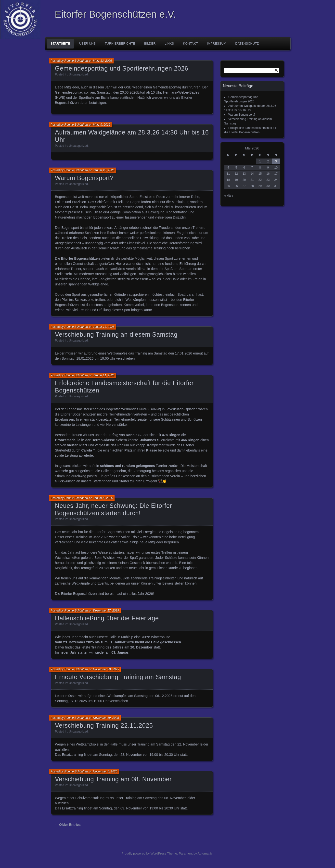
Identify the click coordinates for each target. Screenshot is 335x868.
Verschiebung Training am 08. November (113, 779)
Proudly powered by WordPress (144, 853)
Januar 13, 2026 (104, 327)
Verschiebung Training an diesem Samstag (116, 334)
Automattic (205, 853)
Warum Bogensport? (84, 178)
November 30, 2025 (106, 669)
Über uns (87, 43)
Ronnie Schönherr (76, 61)
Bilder (150, 43)
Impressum (217, 43)
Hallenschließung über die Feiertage (107, 618)
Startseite (60, 43)
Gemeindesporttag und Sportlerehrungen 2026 (122, 68)
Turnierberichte (120, 43)
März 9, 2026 (102, 125)
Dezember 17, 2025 (106, 611)
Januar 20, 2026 (104, 170)
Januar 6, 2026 (103, 498)
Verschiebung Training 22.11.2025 (104, 725)
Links (169, 43)
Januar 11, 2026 (104, 375)
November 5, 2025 (105, 771)
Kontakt (190, 43)
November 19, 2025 (106, 718)
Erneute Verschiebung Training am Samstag (118, 677)
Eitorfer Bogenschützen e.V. (115, 14)
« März (229, 196)
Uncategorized (78, 74)
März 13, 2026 (102, 61)
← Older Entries (68, 825)
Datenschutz (247, 43)
